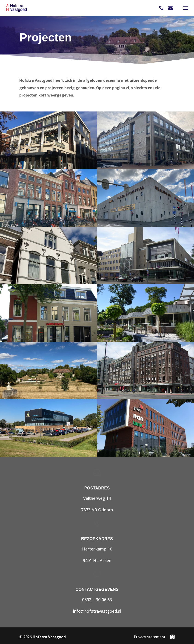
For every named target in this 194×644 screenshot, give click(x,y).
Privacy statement (150, 637)
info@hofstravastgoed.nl (97, 611)
